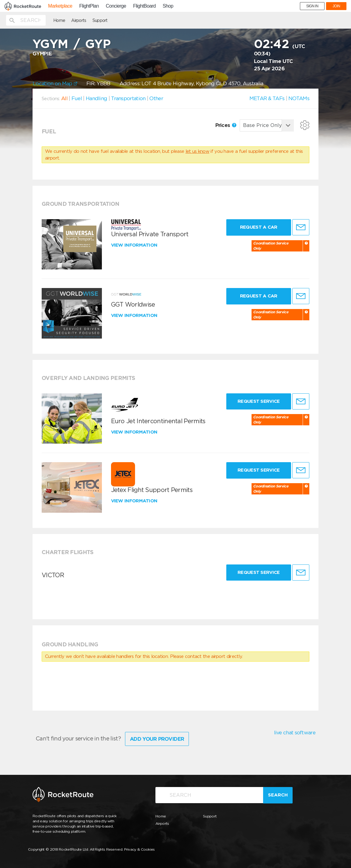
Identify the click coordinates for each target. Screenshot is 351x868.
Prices (226, 125)
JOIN (336, 6)
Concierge (116, 6)
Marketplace (60, 6)
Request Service (259, 401)
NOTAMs (299, 98)
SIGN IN (312, 6)
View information (135, 245)
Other (156, 98)
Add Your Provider (157, 739)
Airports (79, 20)
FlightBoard (144, 6)
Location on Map (55, 83)
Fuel (77, 98)
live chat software (295, 733)
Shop (168, 6)
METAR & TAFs (267, 98)
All (64, 98)
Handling (96, 98)
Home (59, 20)
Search (278, 795)
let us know (197, 151)
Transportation (128, 98)
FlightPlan (89, 6)
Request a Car (259, 227)
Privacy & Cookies (139, 849)
